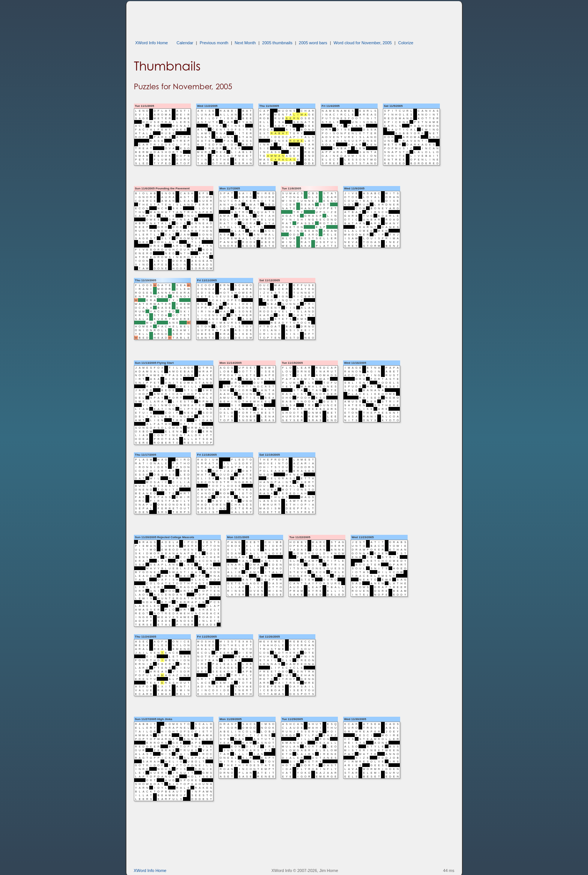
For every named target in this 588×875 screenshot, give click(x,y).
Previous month (214, 43)
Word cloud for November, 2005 (363, 43)
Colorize (406, 43)
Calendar (185, 43)
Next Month (245, 43)
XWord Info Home (152, 43)
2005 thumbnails (277, 43)
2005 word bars (313, 43)
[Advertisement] (270, 18)
